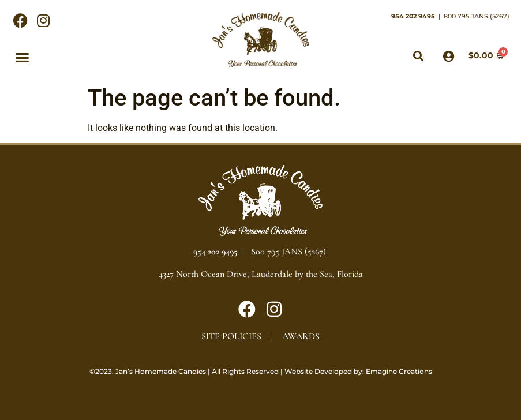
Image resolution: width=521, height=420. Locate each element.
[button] (23, 57)
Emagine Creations (399, 371)
